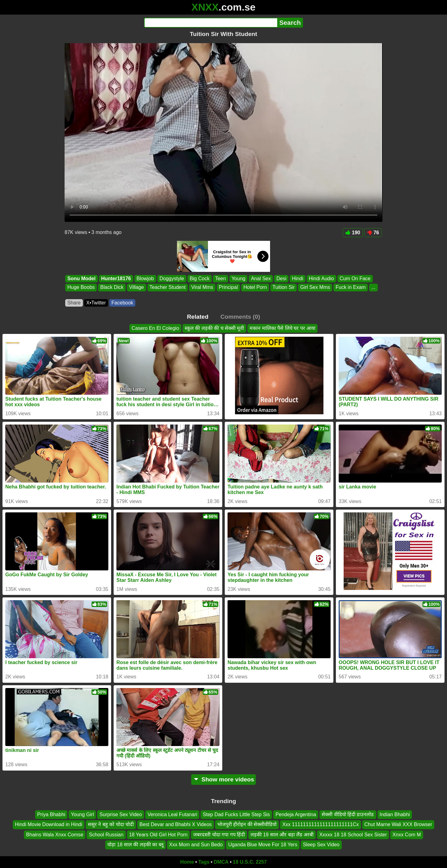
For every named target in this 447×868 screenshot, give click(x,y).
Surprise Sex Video (121, 814)
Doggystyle (172, 279)
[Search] (211, 23)
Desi (281, 279)
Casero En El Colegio (155, 328)
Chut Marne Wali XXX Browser (398, 824)
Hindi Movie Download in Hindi (49, 824)
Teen (221, 279)
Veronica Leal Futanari (172, 814)
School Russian (106, 835)
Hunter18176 (116, 279)
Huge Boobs (81, 288)
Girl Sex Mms (315, 288)
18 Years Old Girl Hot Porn (158, 835)
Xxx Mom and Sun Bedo (196, 845)
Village (137, 288)
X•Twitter (96, 303)
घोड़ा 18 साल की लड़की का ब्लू (135, 845)
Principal (228, 288)
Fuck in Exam (351, 288)
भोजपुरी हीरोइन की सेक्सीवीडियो (247, 824)
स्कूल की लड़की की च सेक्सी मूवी (214, 328)
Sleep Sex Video (321, 845)
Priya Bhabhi (51, 814)
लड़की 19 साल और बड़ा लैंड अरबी (282, 835)
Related (198, 317)
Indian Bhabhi (395, 814)
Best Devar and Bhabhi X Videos (176, 824)
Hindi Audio (321, 279)
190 (353, 233)
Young (239, 279)
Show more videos (224, 779)
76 (373, 233)
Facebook (122, 303)
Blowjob (145, 279)
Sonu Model (81, 279)
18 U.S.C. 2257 (250, 862)
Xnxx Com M (407, 835)
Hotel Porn (255, 288)
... (373, 288)
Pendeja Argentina (296, 814)
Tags (204, 862)
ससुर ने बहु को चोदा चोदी (111, 824)
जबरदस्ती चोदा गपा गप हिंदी (219, 835)
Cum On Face (355, 279)
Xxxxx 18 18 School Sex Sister (353, 835)
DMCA (221, 862)
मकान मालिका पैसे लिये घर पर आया (282, 328)
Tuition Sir (284, 288)
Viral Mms (202, 288)
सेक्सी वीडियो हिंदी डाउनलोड (348, 814)
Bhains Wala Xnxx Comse (55, 835)
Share (74, 303)
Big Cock (200, 279)
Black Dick (112, 288)
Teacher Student (168, 288)
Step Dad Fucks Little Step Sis (236, 814)
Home (187, 862)
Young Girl (82, 814)
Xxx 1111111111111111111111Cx (320, 824)
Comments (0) (240, 317)
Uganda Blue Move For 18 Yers (263, 845)
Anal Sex (261, 279)
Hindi (297, 279)
